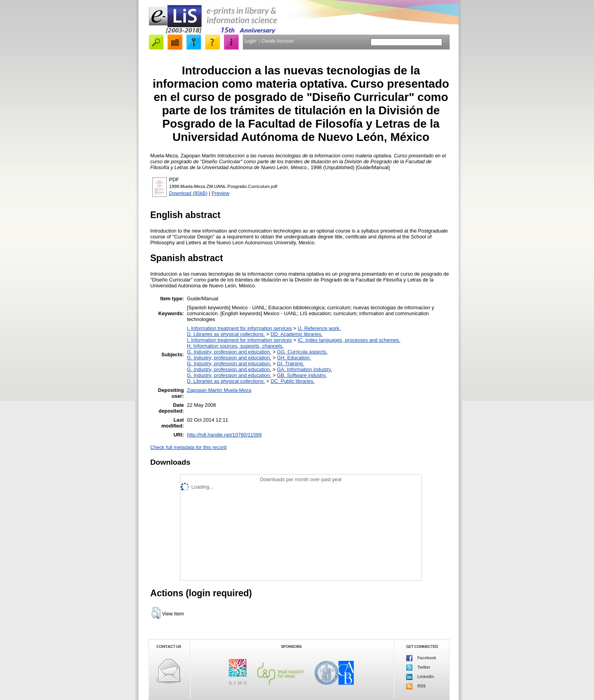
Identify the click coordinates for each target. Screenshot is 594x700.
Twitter (418, 668)
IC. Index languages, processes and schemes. (349, 340)
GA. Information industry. (305, 369)
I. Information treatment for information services (239, 328)
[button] (156, 613)
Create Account (277, 41)
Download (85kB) (188, 193)
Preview (221, 193)
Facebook (421, 658)
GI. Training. (291, 364)
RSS (416, 686)
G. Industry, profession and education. (229, 352)
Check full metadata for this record (188, 447)
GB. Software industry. (302, 375)
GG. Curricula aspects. (302, 352)
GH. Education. (294, 358)
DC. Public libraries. (293, 381)
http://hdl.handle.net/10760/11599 (224, 435)
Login (250, 41)
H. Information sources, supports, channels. (235, 346)
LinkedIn (420, 677)
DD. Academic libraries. (297, 334)
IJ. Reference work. (319, 328)
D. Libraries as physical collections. (226, 334)
